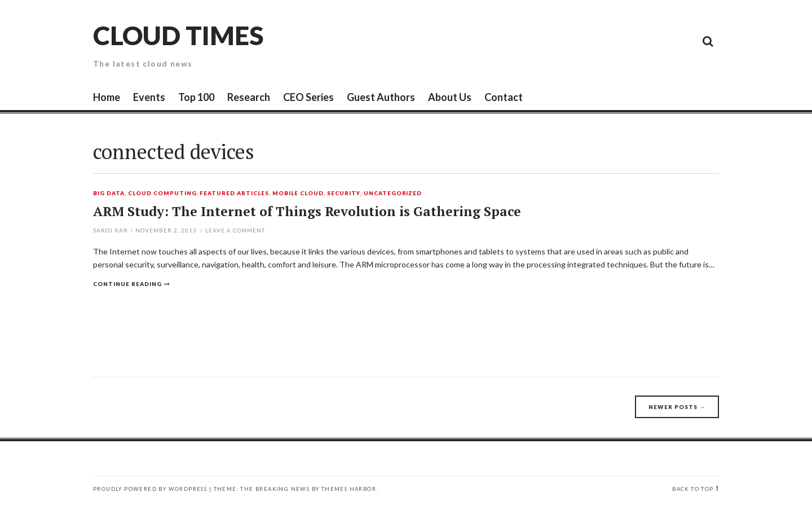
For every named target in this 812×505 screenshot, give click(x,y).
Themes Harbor (349, 489)
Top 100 (196, 97)
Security (344, 194)
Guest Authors (381, 97)
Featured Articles (234, 194)
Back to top (693, 489)
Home (107, 97)
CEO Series (308, 97)
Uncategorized (393, 194)
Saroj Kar (111, 230)
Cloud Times (178, 35)
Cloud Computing (162, 194)
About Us (450, 97)
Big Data (109, 194)
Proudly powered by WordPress (150, 489)
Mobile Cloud (298, 194)
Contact (504, 97)
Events (149, 97)
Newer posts (677, 407)
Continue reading (127, 284)
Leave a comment (235, 230)
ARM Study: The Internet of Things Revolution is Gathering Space (307, 211)
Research (249, 97)
